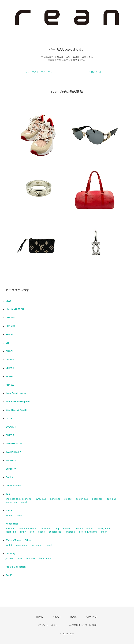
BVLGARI (11, 427)
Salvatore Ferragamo (18, 402)
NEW (8, 301)
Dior (8, 343)
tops (20, 558)
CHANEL (10, 318)
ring (57, 529)
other (104, 532)
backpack (97, 499)
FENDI (9, 376)
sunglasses (55, 532)
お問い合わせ (95, 72)
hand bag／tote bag (61, 499)
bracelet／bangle (84, 529)
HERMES (11, 326)
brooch (67, 529)
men (20, 515)
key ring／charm (88, 532)
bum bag (111, 499)
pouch (24, 502)
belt (32, 532)
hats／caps (45, 558)
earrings (10, 529)
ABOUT (57, 617)
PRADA (10, 385)
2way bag (41, 499)
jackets (9, 558)
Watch (9, 511)
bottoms (31, 558)
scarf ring (11, 532)
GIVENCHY (12, 460)
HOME (40, 617)
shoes (42, 532)
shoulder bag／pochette (18, 499)
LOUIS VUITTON (15, 309)
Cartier (10, 418)
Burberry (11, 469)
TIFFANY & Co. (14, 444)
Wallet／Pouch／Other (18, 540)
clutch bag (11, 502)
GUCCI (9, 351)
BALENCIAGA (13, 452)
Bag (8, 494)
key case (37, 545)
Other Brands (13, 486)
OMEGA (10, 435)
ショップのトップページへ (39, 72)
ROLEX (10, 335)
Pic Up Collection (16, 567)
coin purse (22, 545)
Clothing (11, 554)
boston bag (82, 499)
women (9, 515)
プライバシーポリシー (49, 625)
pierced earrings (28, 529)
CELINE (10, 360)
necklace (46, 529)
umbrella (70, 532)
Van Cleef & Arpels (16, 410)
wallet (9, 545)
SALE (9, 575)
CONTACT (92, 617)
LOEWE (10, 368)
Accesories (12, 524)
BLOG (74, 617)
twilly (23, 532)
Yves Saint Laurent (16, 393)
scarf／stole (104, 529)
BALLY (9, 477)
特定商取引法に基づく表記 (83, 625)
